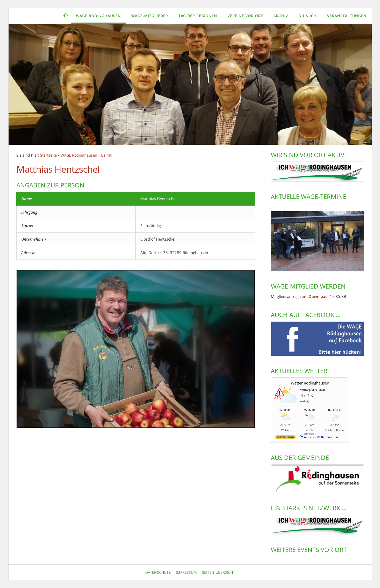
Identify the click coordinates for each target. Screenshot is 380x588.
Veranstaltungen (347, 16)
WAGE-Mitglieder (150, 16)
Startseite (49, 155)
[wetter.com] (285, 438)
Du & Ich (308, 16)
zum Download (314, 296)
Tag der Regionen (198, 16)
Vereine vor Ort (245, 16)
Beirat (106, 155)
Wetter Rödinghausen (310, 383)
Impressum (186, 572)
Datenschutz (158, 572)
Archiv (281, 16)
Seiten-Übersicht (219, 572)
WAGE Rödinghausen (98, 16)
